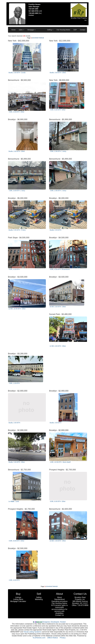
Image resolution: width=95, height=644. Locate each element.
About (59, 597)
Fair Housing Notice (63, 30)
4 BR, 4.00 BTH (14, 580)
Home (13, 30)
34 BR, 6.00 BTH (58, 307)
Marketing (39, 599)
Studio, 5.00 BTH (17, 462)
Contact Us (59, 615)
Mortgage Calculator (18, 601)
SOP (75, 30)
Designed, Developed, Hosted (54, 622)
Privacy (63, 638)
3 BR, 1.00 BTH (14, 383)
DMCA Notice (53, 638)
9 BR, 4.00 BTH (16, 112)
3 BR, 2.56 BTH (58, 151)
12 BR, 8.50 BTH (58, 346)
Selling (50, 30)
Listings (18, 597)
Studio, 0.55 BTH (17, 230)
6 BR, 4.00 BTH (14, 269)
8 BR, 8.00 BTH (58, 501)
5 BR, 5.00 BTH (58, 110)
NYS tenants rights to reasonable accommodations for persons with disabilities (59, 609)
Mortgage (31, 30)
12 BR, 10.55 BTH (17, 309)
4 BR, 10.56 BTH (60, 462)
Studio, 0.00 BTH (17, 73)
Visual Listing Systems (32, 632)
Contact (83, 30)
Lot (14, 501)
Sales (21, 30)
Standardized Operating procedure (60, 600)
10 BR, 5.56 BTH (58, 541)
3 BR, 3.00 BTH (17, 191)
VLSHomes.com (39, 638)
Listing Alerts (18, 599)
